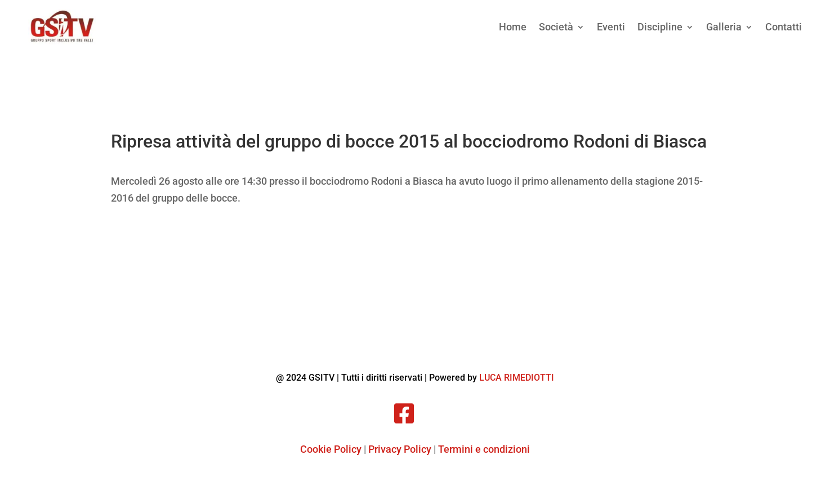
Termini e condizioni (484, 449)
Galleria (724, 27)
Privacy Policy (400, 449)
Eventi (611, 27)
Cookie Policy (331, 449)
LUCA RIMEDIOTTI (517, 378)
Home (513, 27)
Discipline (660, 27)
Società (556, 27)
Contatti (784, 27)
